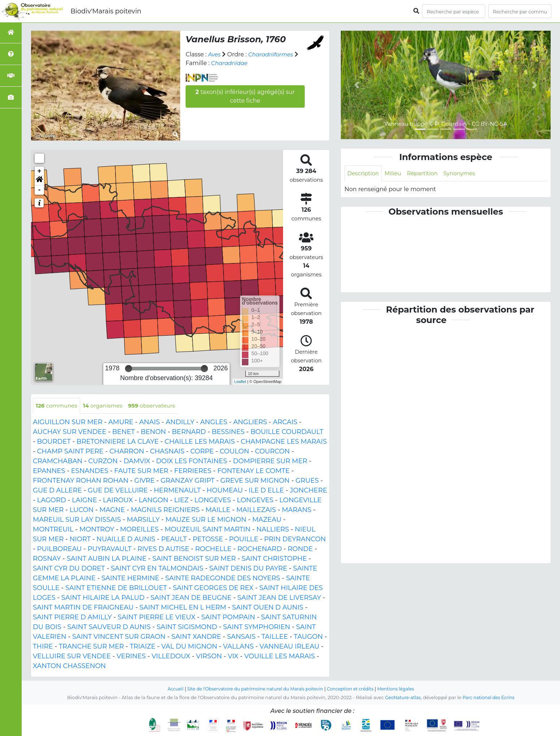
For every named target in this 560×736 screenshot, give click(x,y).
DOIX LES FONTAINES (192, 462)
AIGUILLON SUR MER (68, 423)
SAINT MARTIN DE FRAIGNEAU (83, 608)
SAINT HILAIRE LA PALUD (103, 598)
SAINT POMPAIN (228, 618)
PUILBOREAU (60, 550)
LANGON (153, 501)
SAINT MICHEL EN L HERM (183, 608)
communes (58, 406)
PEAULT (174, 540)
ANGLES (214, 423)
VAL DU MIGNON (189, 647)
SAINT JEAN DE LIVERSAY (279, 598)
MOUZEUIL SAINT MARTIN (208, 530)
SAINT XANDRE (196, 637)
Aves (215, 54)
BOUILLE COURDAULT (287, 432)
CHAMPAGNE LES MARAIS (284, 442)
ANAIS (150, 423)
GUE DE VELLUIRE (118, 491)
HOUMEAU (225, 491)
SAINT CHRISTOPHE (274, 559)
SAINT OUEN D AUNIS (268, 608)
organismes (107, 406)
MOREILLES (140, 530)
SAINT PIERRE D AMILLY (72, 618)
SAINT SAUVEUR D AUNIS (109, 628)
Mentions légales (402, 690)
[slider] (129, 369)
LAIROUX (118, 501)
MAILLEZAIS (256, 511)
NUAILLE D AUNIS (126, 540)
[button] (39, 181)
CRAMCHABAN (58, 462)
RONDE (300, 550)
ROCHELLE (213, 550)
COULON (234, 452)
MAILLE (218, 511)
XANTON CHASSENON (69, 667)
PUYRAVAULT (110, 550)
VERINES (131, 657)
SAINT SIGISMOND (187, 628)
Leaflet (240, 382)
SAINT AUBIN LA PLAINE (107, 559)
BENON (153, 432)
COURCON (272, 452)
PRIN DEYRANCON (295, 540)
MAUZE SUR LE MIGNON (206, 520)
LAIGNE (84, 501)
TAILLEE (275, 637)
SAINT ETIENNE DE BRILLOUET (116, 589)
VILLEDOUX (171, 657)
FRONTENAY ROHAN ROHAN (81, 481)
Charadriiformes (273, 54)
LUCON (82, 511)
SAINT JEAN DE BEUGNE (191, 598)
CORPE (202, 452)
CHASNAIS (167, 452)
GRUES (307, 481)
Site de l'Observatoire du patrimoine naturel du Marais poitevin (253, 690)
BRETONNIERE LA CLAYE (118, 442)
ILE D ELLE (266, 491)
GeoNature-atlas (401, 698)
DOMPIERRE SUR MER (270, 462)
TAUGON (308, 637)
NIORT (80, 540)
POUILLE (244, 540)
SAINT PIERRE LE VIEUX (157, 618)
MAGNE (112, 511)
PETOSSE (208, 540)
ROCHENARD (260, 550)
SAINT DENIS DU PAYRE (248, 569)
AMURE (121, 423)
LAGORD (52, 501)
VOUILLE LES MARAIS (279, 657)
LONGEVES (213, 501)
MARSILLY (143, 520)
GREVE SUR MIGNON (255, 481)
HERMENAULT (177, 491)
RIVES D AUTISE (163, 550)
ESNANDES (90, 472)
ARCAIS (285, 423)
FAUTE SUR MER (141, 472)
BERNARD (189, 432)
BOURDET (54, 442)
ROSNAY (47, 559)
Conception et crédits (354, 690)
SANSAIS (241, 637)
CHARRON (127, 452)
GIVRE (144, 481)
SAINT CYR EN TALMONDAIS (157, 569)
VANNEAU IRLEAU (290, 647)
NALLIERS (273, 530)
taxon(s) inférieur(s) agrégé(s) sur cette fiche (245, 96)
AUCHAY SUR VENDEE (70, 432)
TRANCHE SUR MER (91, 647)
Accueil (169, 690)
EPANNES (49, 472)
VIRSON (209, 657)
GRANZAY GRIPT (188, 481)
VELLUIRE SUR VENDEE (72, 657)
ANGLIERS (250, 423)
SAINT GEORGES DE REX (213, 589)
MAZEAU (267, 520)
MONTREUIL (53, 530)
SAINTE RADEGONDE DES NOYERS (222, 579)
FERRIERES (193, 472)
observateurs (158, 406)
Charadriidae (231, 63)
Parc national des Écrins (490, 698)
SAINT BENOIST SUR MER (194, 559)
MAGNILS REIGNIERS (165, 511)
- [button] (40, 190)
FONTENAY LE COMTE (253, 472)
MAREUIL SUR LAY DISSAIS (77, 520)
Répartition (426, 174)
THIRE (43, 647)
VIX (233, 657)
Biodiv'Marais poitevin (106, 11)
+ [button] (40, 171)
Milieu (396, 174)
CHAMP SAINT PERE (70, 452)
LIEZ (181, 501)
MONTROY (97, 530)
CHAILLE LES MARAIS (200, 442)
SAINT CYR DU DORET (69, 569)
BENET (124, 432)
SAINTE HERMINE (130, 579)
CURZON (103, 462)
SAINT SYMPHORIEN (257, 628)
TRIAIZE (142, 647)
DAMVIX (137, 462)
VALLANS (238, 647)
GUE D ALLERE (57, 491)
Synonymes (465, 174)
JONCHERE (309, 491)
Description (364, 174)
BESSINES (228, 432)
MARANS (297, 511)
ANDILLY (180, 423)
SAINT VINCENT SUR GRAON (119, 637)
